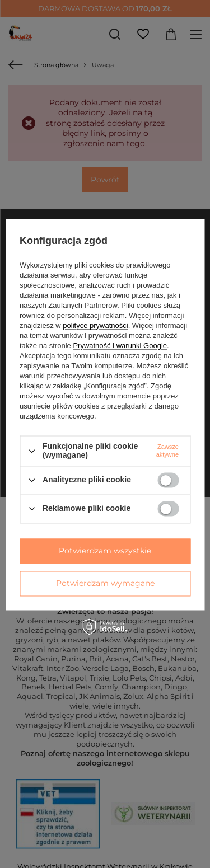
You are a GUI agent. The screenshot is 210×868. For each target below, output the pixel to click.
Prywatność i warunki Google (120, 346)
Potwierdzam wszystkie (105, 551)
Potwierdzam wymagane (105, 583)
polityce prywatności (95, 326)
